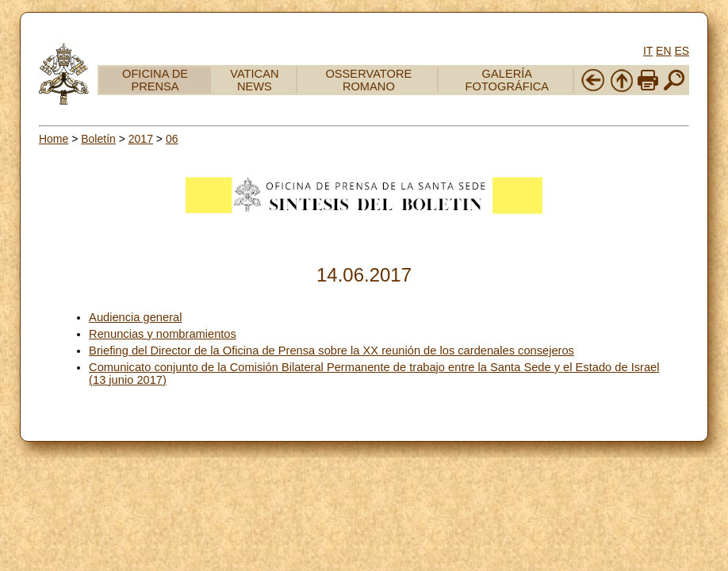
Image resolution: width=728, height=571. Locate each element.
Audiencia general (135, 317)
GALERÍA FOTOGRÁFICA (508, 80)
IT (648, 51)
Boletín (98, 139)
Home (54, 139)
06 (172, 139)
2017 (141, 139)
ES (682, 51)
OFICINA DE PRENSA (155, 80)
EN (663, 51)
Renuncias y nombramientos (163, 334)
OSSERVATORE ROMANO (368, 80)
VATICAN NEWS (254, 80)
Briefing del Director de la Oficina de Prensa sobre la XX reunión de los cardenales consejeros (331, 351)
